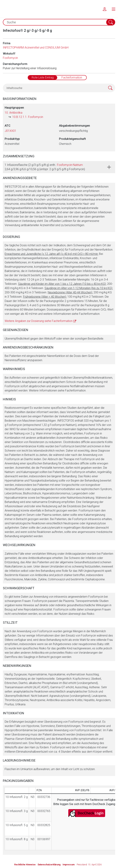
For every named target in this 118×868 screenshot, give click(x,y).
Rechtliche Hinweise (25, 865)
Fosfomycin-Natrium (70, 165)
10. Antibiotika (13, 113)
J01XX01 (10, 131)
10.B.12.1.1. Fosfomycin (28, 117)
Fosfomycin (10, 58)
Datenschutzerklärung (49, 865)
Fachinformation (72, 77)
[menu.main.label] (114, 9)
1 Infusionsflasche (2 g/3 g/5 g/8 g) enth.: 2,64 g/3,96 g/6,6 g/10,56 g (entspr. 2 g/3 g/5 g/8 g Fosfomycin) (45, 167)
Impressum (69, 865)
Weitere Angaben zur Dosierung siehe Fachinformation (39, 321)
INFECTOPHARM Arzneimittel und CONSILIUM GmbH (36, 48)
